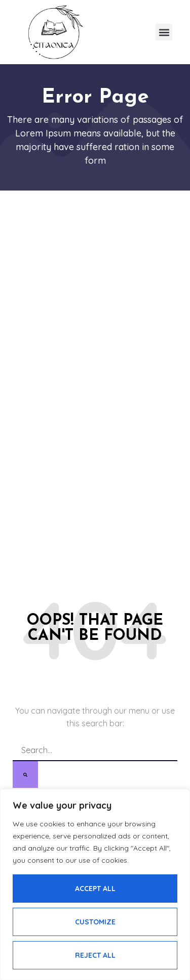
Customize (95, 922)
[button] (164, 32)
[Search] (25, 775)
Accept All (95, 889)
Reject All (95, 955)
